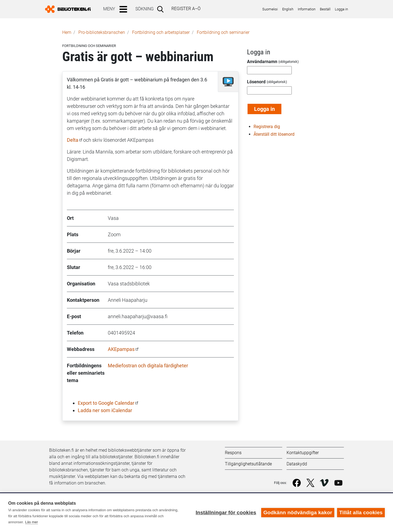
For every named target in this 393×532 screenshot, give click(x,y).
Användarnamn (262, 62)
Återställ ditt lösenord (274, 134)
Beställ (325, 9)
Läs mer (32, 522)
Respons (233, 453)
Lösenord (256, 82)
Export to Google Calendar (106, 403)
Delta (73, 140)
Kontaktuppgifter (303, 453)
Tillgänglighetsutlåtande (248, 464)
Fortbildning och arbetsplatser (161, 32)
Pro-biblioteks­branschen (102, 32)
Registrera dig (267, 127)
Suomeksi (270, 9)
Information (307, 9)
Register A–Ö (186, 9)
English (288, 9)
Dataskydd (297, 464)
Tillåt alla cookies (361, 512)
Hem (67, 32)
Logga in (341, 9)
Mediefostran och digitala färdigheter (148, 366)
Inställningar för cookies (226, 512)
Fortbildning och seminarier (223, 32)
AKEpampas (121, 349)
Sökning (145, 9)
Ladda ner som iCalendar (105, 410)
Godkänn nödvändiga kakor (298, 512)
